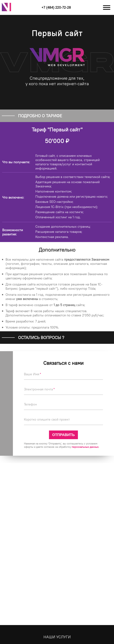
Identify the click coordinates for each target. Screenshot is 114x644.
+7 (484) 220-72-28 (56, 7)
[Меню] (107, 8)
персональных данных (85, 447)
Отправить (63, 435)
